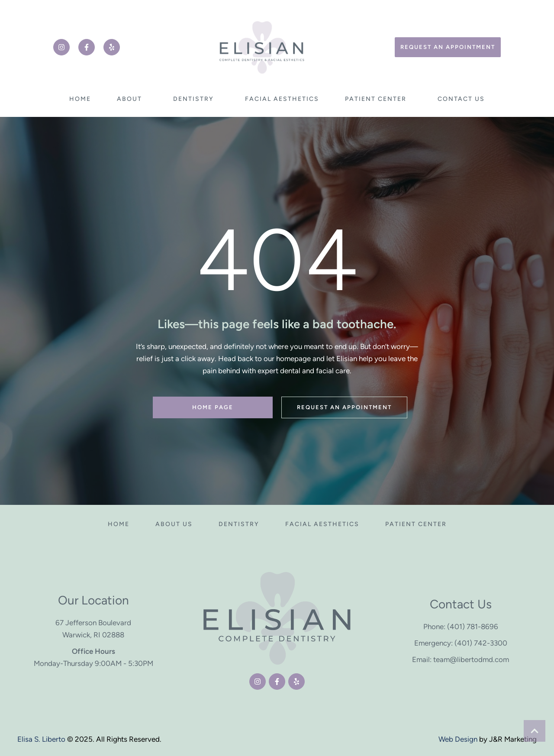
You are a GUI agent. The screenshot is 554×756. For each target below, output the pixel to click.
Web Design (458, 739)
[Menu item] (80, 99)
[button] (61, 47)
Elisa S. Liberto (41, 739)
